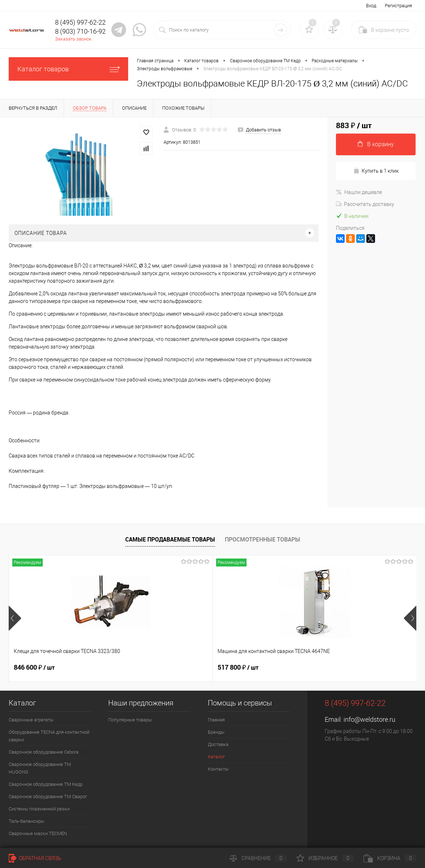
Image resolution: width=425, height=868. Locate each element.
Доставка (218, 744)
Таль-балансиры (26, 821)
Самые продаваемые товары (170, 539)
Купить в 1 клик (376, 171)
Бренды (216, 732)
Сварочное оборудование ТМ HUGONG (40, 768)
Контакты (218, 769)
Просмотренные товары (262, 539)
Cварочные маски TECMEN (38, 833)
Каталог (216, 757)
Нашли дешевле (359, 192)
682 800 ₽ (306, 667)
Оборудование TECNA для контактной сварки (49, 736)
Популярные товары (130, 720)
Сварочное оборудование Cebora (44, 752)
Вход (371, 6)
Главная (216, 720)
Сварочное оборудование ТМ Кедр (46, 784)
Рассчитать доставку (365, 204)
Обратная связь (35, 858)
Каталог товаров (68, 69)
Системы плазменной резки (39, 809)
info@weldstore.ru (369, 719)
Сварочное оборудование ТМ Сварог (48, 797)
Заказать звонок (73, 39)
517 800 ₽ (170, 667)
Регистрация (398, 6)
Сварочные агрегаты (31, 720)
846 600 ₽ (34, 667)
